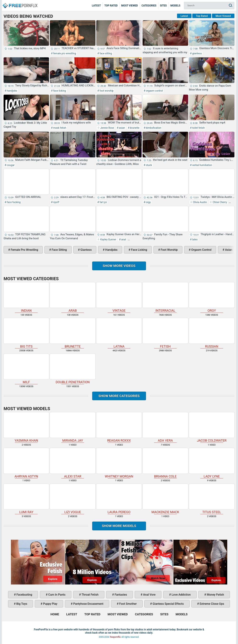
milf (26, 369)
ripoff (56, 202)
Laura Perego (119, 499)
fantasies (120, 595)
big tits (26, 333)
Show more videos (119, 266)
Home (20, 3)
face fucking (13, 202)
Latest (96, 6)
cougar (10, 165)
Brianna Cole (165, 463)
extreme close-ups (212, 604)
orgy (148, 202)
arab (73, 297)
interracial (165, 297)
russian (212, 333)
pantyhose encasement (88, 604)
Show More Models (119, 526)
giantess (197, 53)
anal (123, 239)
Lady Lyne (212, 463)
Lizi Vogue (73, 499)
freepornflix (115, 637)
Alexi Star (73, 463)
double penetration (73, 369)
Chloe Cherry (219, 202)
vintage (119, 297)
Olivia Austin (200, 202)
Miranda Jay (73, 427)
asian (122, 128)
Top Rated (111, 6)
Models (175, 6)
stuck (149, 165)
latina (119, 333)
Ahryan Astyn (26, 463)
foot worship (106, 91)
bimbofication (153, 128)
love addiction (181, 595)
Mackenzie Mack (165, 499)
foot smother (128, 604)
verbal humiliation (202, 165)
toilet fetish (198, 128)
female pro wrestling (64, 53)
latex (195, 239)
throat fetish (90, 595)
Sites (163, 6)
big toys (21, 604)
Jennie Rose (107, 128)
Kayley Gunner (108, 239)
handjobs (12, 91)
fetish (165, 333)
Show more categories (119, 396)
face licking (59, 91)
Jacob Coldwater (212, 427)
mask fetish (59, 128)
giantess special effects (168, 604)
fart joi (103, 202)
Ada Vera (165, 427)
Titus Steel (212, 499)
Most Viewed (130, 6)
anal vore (149, 595)
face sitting (105, 53)
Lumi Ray (26, 499)
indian (26, 297)
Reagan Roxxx (119, 427)
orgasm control (154, 91)
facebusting (24, 595)
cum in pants (56, 595)
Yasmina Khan (26, 427)
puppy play (50, 604)
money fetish (215, 595)
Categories (149, 6)
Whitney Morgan (119, 463)
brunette (135, 128)
